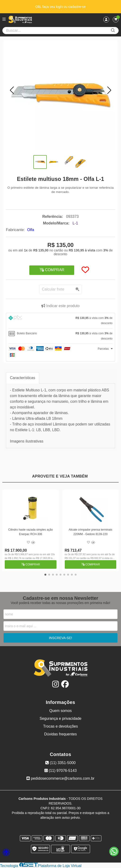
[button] (12, 90)
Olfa (31, 230)
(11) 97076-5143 (61, 771)
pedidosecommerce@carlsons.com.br (60, 778)
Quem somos (60, 711)
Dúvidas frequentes (60, 734)
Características (23, 378)
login (60, 7)
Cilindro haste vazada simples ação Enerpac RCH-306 (31, 532)
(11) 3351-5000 (60, 763)
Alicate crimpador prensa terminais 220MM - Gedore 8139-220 (90, 532)
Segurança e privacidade (60, 718)
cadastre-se (77, 7)
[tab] (60, 321)
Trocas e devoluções (60, 726)
